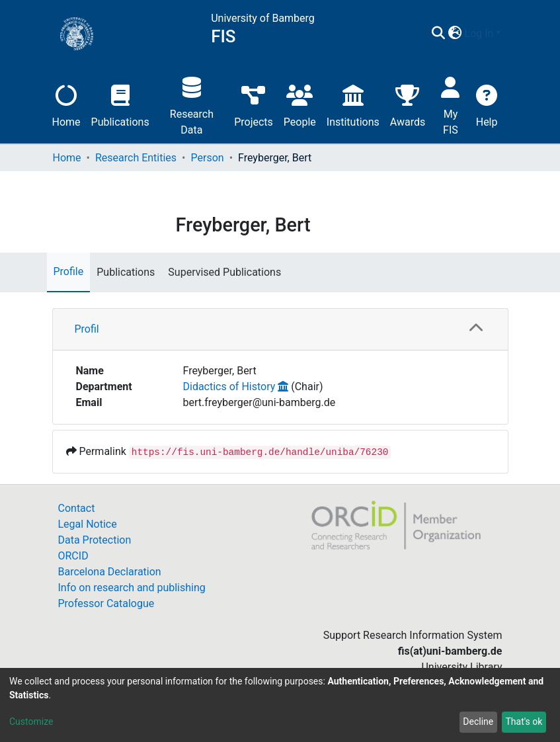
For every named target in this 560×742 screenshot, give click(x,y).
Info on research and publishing (132, 588)
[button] (455, 34)
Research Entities (136, 158)
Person (208, 158)
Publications (120, 104)
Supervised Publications (224, 272)
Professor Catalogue (106, 603)
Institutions (353, 104)
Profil (87, 329)
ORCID (73, 556)
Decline (478, 721)
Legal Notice (88, 524)
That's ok (524, 721)
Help (487, 104)
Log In (479, 33)
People (300, 104)
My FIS (451, 104)
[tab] (280, 330)
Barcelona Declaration (110, 572)
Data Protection (95, 540)
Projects (254, 104)
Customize (31, 721)
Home (66, 104)
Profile (69, 271)
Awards (408, 104)
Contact (77, 508)
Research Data (192, 104)
